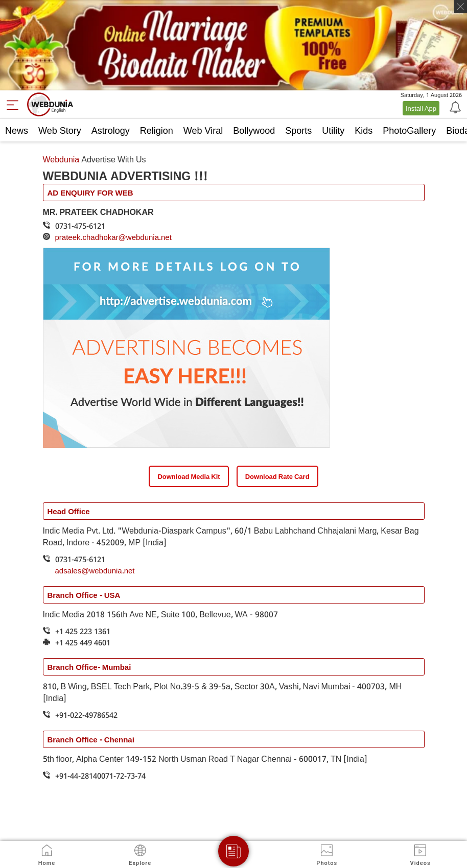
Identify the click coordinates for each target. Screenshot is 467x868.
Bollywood (254, 130)
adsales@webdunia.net (95, 570)
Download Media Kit (189, 476)
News (17, 130)
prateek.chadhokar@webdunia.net (113, 237)
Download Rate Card (277, 476)
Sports (298, 130)
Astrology (111, 130)
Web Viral (203, 130)
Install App (421, 108)
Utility (333, 130)
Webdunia (61, 159)
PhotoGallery (409, 130)
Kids (364, 130)
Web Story (60, 130)
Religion (157, 130)
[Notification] (454, 107)
